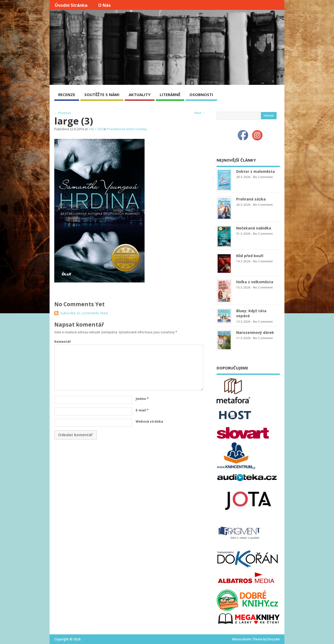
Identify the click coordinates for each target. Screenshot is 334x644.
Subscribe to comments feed (84, 313)
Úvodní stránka (71, 5)
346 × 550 (96, 129)
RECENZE (67, 94)
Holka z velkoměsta (255, 282)
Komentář (62, 342)
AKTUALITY (140, 94)
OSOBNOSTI (201, 94)
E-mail (142, 410)
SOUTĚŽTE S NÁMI (102, 94)
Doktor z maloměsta (255, 171)
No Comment (263, 177)
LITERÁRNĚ (170, 94)
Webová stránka (149, 421)
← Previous (63, 113)
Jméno (142, 399)
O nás (104, 5)
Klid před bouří (250, 256)
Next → (200, 113)
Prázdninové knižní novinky (127, 129)
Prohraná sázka (251, 199)
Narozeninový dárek (255, 332)
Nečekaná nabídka (254, 228)
